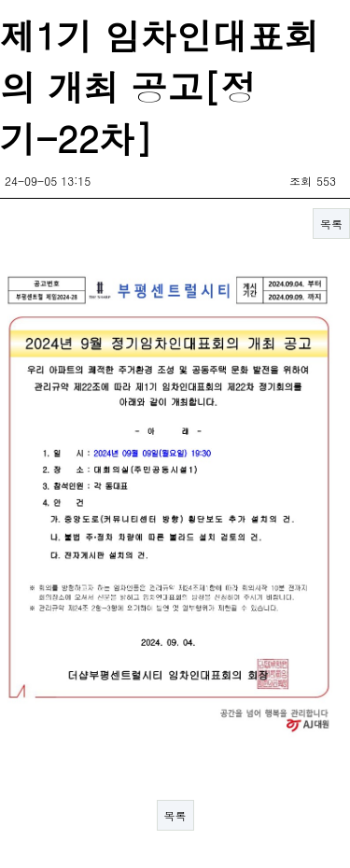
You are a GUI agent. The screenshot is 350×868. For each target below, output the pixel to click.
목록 (331, 224)
